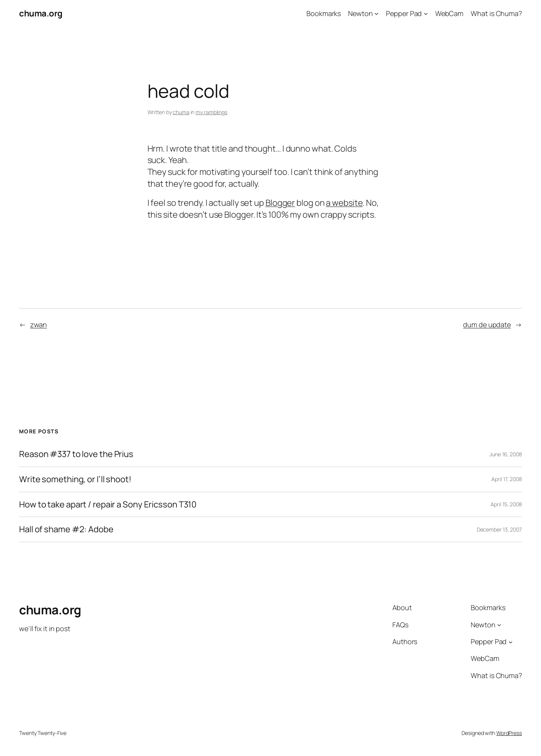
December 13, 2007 (499, 529)
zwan (39, 325)
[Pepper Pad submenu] (426, 14)
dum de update (487, 325)
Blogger (280, 203)
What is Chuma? (496, 13)
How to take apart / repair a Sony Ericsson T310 (108, 505)
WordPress (509, 733)
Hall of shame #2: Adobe (66, 529)
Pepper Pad (404, 13)
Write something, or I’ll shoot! (75, 479)
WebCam (449, 13)
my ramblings (211, 112)
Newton (360, 13)
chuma (181, 112)
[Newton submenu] (377, 14)
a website (344, 203)
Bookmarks (324, 13)
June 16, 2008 (506, 454)
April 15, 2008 (506, 504)
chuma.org (41, 13)
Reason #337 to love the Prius (76, 454)
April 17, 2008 (507, 479)
